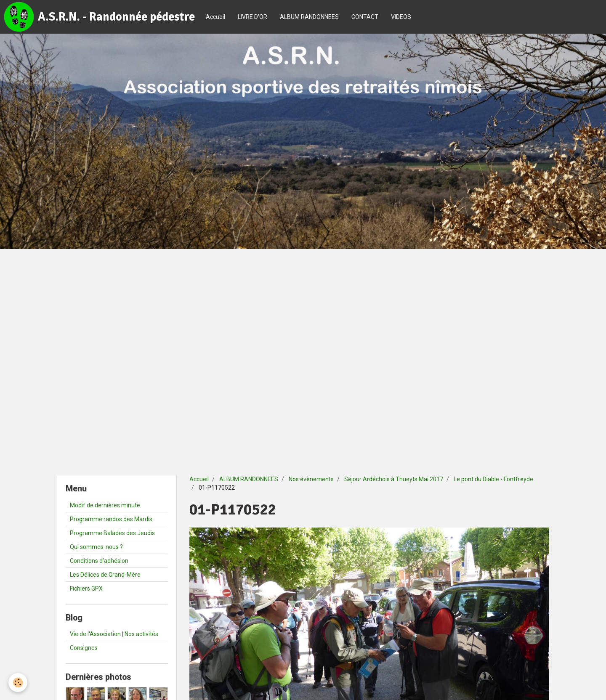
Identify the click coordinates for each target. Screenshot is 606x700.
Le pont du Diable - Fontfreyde (493, 479)
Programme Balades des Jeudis (112, 533)
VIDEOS (401, 17)
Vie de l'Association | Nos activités (114, 634)
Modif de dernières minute (105, 505)
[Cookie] (18, 683)
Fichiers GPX (86, 589)
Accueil (215, 17)
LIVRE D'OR (252, 17)
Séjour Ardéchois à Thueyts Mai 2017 (394, 479)
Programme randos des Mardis (111, 519)
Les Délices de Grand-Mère (105, 575)
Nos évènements (311, 479)
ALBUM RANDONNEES (309, 17)
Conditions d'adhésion (99, 561)
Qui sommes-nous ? (96, 547)
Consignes (84, 648)
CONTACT (365, 17)
